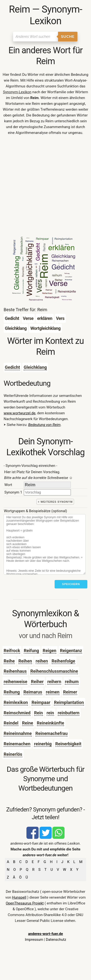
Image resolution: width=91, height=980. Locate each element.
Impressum (34, 940)
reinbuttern (69, 713)
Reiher (37, 682)
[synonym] (47, 492)
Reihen (25, 661)
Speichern (71, 584)
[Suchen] (36, 37)
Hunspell (19, 897)
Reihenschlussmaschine (54, 671)
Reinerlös (13, 754)
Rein (39, 713)
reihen (42, 661)
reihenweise (15, 682)
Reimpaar (41, 702)
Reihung (12, 692)
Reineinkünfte (51, 723)
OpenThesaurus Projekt (25, 903)
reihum (72, 682)
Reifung (31, 651)
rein (50, 713)
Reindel (11, 723)
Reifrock (12, 651)
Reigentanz (71, 651)
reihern (54, 682)
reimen (53, 692)
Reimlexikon (16, 702)
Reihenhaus (15, 671)
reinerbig (43, 744)
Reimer (70, 692)
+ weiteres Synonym (55, 502)
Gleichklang (35, 367)
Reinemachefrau (52, 733)
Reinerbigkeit (68, 744)
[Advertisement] (45, 187)
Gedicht (12, 367)
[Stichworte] (45, 544)
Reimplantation (69, 702)
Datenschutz (56, 940)
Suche (68, 37)
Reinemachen (17, 744)
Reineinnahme (18, 733)
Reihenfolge (63, 661)
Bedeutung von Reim (44, 425)
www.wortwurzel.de (20, 413)
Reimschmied (17, 713)
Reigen (50, 651)
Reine (28, 723)
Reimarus (33, 692)
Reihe (9, 661)
